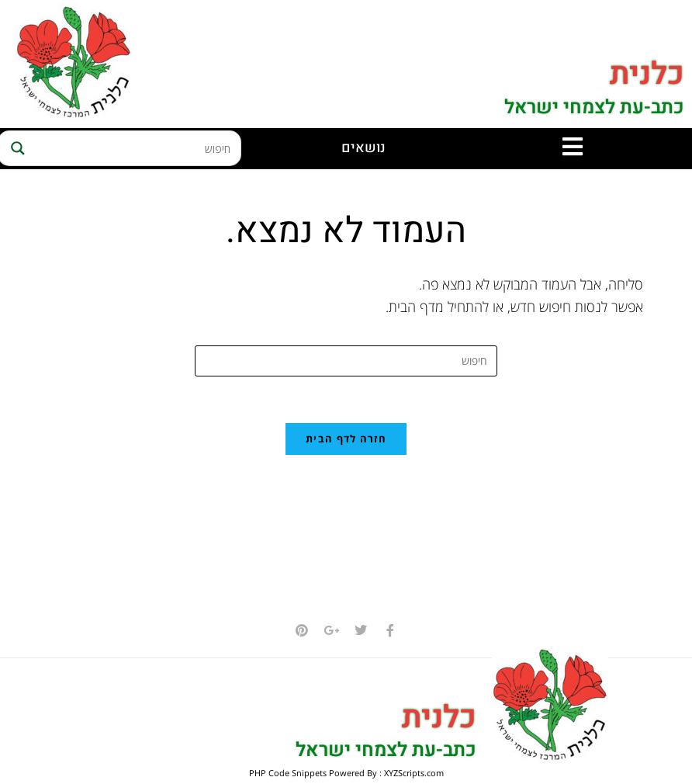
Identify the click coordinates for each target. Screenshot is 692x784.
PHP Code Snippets (288, 774)
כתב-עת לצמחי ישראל (594, 108)
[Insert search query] (346, 361)
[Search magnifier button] (16, 148)
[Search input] (134, 148)
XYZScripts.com (414, 774)
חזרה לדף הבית (346, 439)
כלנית (647, 75)
